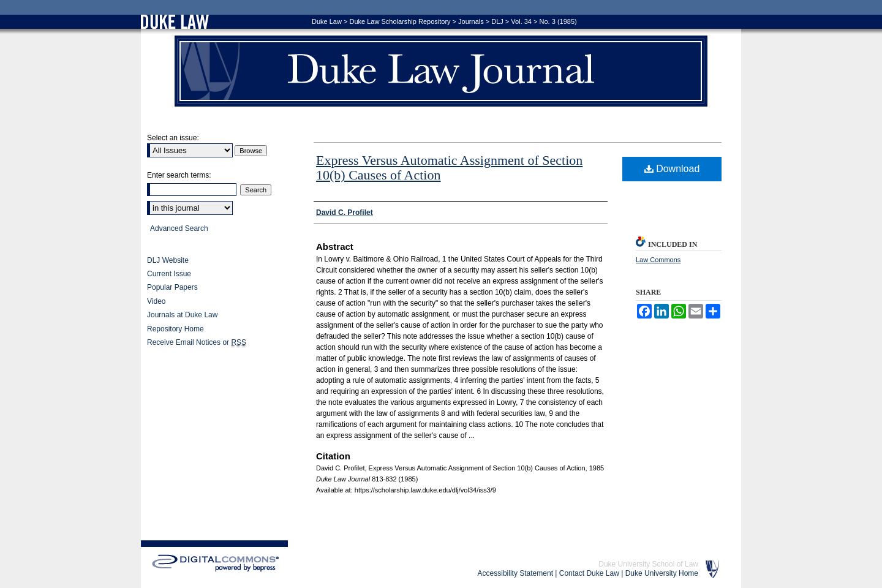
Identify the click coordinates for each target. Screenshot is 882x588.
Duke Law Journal (441, 71)
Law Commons (658, 260)
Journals (471, 21)
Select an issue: (173, 138)
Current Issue (169, 274)
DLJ (497, 21)
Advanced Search (179, 228)
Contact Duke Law (589, 573)
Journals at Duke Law (182, 315)
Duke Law (327, 21)
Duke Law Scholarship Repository (400, 21)
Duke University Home (662, 573)
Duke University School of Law (648, 564)
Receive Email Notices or (197, 343)
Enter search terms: (179, 175)
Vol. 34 (521, 21)
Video (156, 301)
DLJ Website (168, 260)
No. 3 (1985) (558, 21)
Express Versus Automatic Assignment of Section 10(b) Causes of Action (449, 168)
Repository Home (175, 329)
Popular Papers (172, 287)
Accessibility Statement (515, 573)
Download (672, 169)
